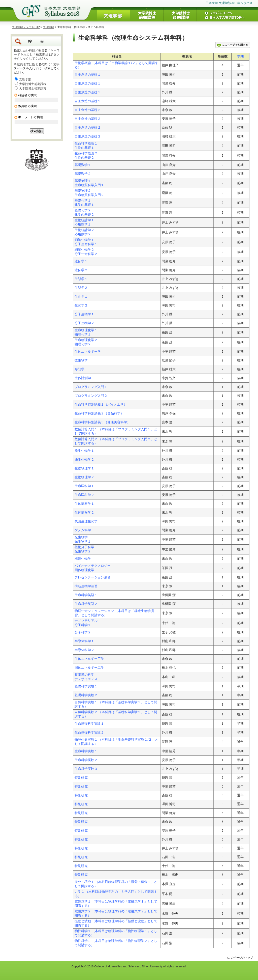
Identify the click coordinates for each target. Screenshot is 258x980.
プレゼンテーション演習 (93, 577)
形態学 (79, 369)
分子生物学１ (84, 314)
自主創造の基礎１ (88, 75)
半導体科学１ (84, 641)
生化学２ (81, 305)
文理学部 (48, 27)
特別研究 (81, 778)
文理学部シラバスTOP (26, 27)
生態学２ (81, 288)
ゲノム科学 (83, 530)
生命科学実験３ (86, 769)
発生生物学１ (84, 451)
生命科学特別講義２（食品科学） (99, 413)
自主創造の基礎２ (88, 110)
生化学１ (81, 297)
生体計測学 (83, 378)
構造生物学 (83, 559)
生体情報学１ (84, 504)
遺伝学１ (81, 261)
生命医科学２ (84, 495)
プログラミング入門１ (91, 387)
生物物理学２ (84, 477)
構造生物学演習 (86, 586)
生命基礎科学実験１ (89, 724)
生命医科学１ (84, 486)
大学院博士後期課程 (33, 89)
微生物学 (81, 360)
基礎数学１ (83, 165)
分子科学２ (83, 632)
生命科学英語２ (86, 604)
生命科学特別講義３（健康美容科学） (102, 422)
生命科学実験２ (86, 760)
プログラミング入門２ (91, 396)
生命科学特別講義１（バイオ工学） (101, 405)
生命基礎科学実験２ (89, 733)
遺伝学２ (81, 270)
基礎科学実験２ (86, 695)
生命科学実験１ (86, 751)
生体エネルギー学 (88, 352)
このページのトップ (240, 958)
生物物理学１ (84, 468)
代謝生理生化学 (86, 521)
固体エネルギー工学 (89, 668)
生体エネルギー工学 (89, 659)
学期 (240, 57)
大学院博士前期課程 (33, 84)
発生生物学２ (84, 460)
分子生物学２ (84, 323)
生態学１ (81, 279)
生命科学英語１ (86, 595)
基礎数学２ (83, 174)
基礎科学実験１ (86, 686)
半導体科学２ (84, 650)
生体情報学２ (84, 513)
